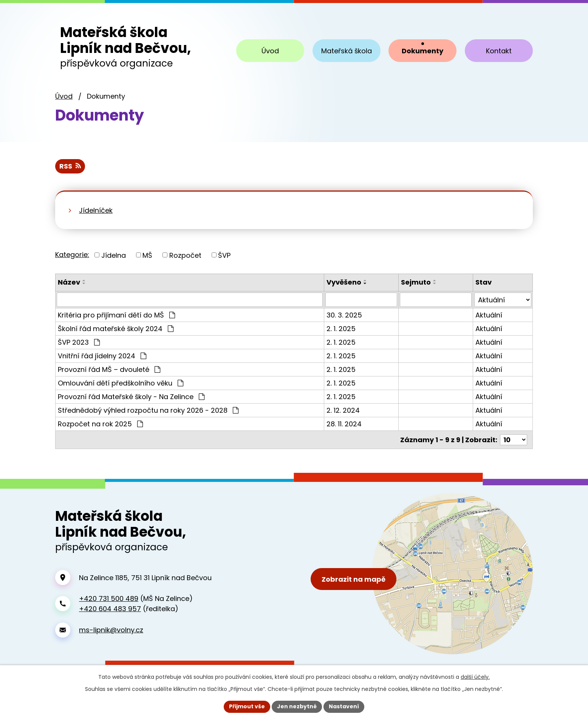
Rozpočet (185, 255)
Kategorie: (72, 255)
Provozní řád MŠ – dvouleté (109, 369)
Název (69, 282)
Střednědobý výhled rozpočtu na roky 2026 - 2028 (148, 410)
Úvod (64, 96)
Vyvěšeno (344, 282)
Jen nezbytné (297, 706)
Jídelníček (96, 210)
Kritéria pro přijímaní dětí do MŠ (116, 315)
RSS (70, 166)
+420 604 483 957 (110, 609)
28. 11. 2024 (344, 424)
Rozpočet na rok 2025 (100, 424)
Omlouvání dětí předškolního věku (121, 383)
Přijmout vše (247, 706)
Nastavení (344, 706)
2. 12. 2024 (343, 410)
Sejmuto (416, 282)
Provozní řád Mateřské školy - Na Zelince (131, 397)
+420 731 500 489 (109, 598)
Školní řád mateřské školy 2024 (116, 329)
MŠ (147, 255)
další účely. (475, 677)
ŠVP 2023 (79, 342)
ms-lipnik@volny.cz (111, 630)
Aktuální (489, 315)
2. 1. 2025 (341, 329)
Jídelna (114, 255)
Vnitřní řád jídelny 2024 (102, 356)
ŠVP (224, 255)
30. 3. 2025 (344, 315)
